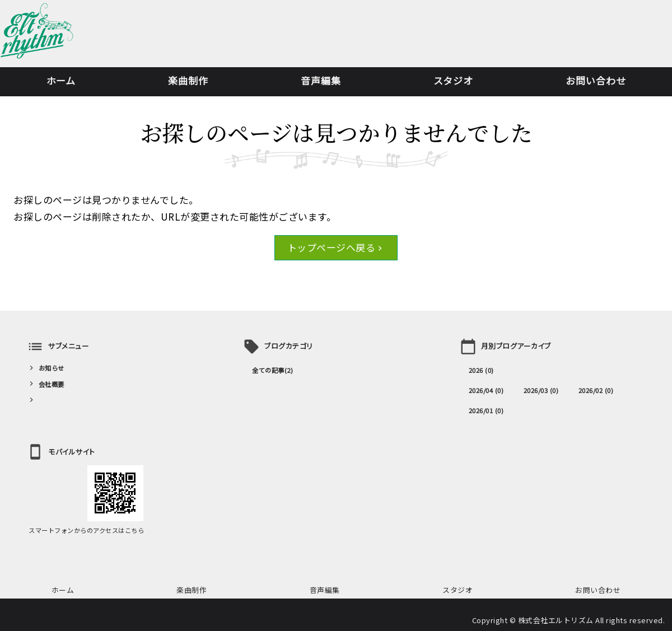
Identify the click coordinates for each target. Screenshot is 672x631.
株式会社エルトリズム (556, 620)
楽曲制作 (188, 80)
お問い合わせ (596, 80)
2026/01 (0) (486, 410)
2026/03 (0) (541, 390)
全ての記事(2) (272, 370)
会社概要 (52, 384)
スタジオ (453, 80)
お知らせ (52, 368)
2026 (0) (481, 370)
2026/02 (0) (596, 390)
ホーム (61, 80)
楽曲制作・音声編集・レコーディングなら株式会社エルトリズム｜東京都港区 (37, 36)
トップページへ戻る (332, 247)
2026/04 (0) (486, 390)
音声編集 (321, 80)
